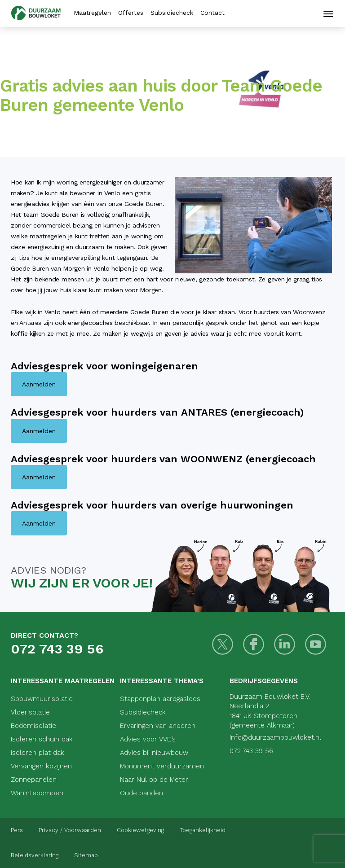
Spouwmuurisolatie (42, 699)
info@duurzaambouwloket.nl (275, 737)
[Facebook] (254, 644)
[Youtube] (316, 644)
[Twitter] (223, 644)
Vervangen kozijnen (41, 766)
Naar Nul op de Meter (154, 780)
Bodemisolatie (33, 726)
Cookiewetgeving (140, 830)
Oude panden (142, 793)
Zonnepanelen (34, 780)
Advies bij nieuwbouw (154, 753)
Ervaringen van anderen (158, 726)
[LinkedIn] (285, 644)
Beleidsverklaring (35, 855)
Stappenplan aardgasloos (160, 699)
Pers (17, 830)
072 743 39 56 (57, 649)
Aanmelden (39, 384)
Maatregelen (92, 13)
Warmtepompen (37, 793)
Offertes (131, 13)
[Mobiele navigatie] (328, 14)
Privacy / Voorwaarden (70, 830)
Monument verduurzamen (162, 766)
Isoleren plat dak (38, 753)
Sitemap (86, 855)
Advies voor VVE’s (148, 739)
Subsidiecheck (172, 13)
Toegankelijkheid (203, 830)
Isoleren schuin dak (42, 739)
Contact (212, 13)
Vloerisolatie (30, 712)
